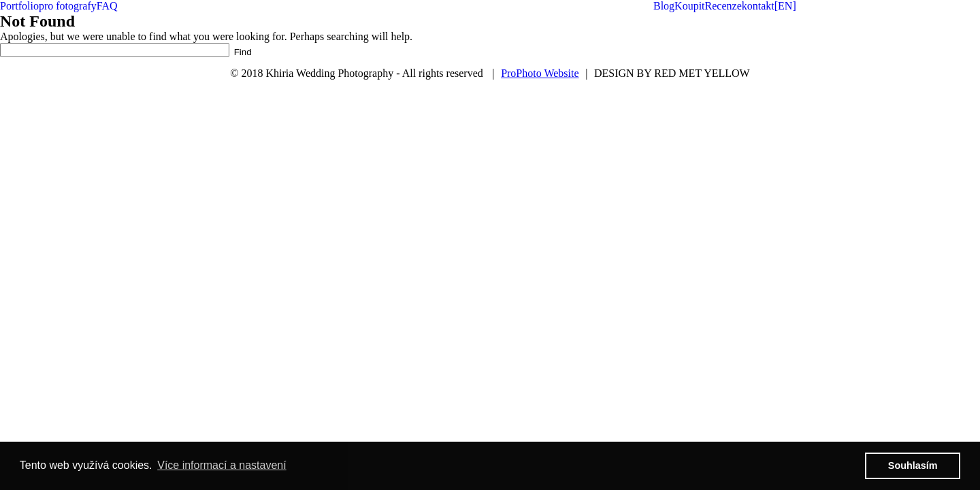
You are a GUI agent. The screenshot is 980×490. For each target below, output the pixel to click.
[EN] (785, 6)
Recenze (723, 6)
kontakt (758, 6)
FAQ (107, 6)
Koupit (689, 6)
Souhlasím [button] (913, 465)
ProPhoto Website (540, 73)
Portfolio (19, 6)
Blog (664, 6)
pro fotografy (68, 6)
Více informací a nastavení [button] (222, 465)
